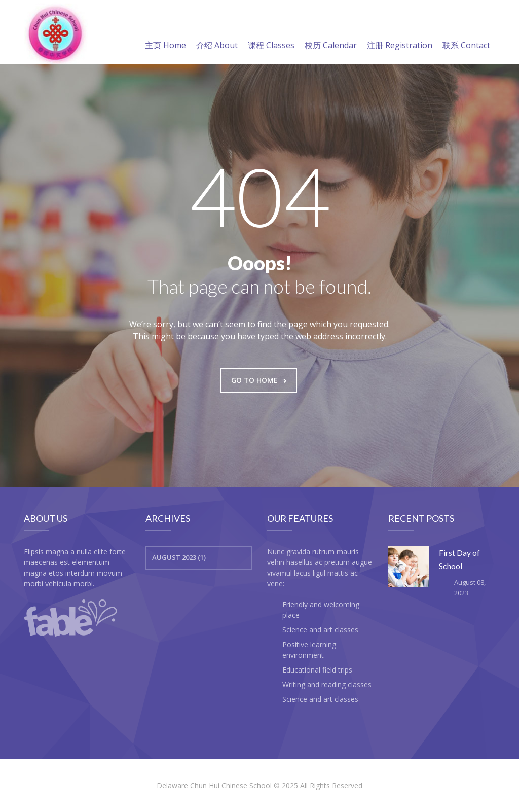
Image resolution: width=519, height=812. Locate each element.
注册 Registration (400, 33)
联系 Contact (466, 33)
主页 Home (165, 33)
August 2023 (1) (179, 557)
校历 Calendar (331, 33)
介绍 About (217, 33)
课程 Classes (271, 33)
